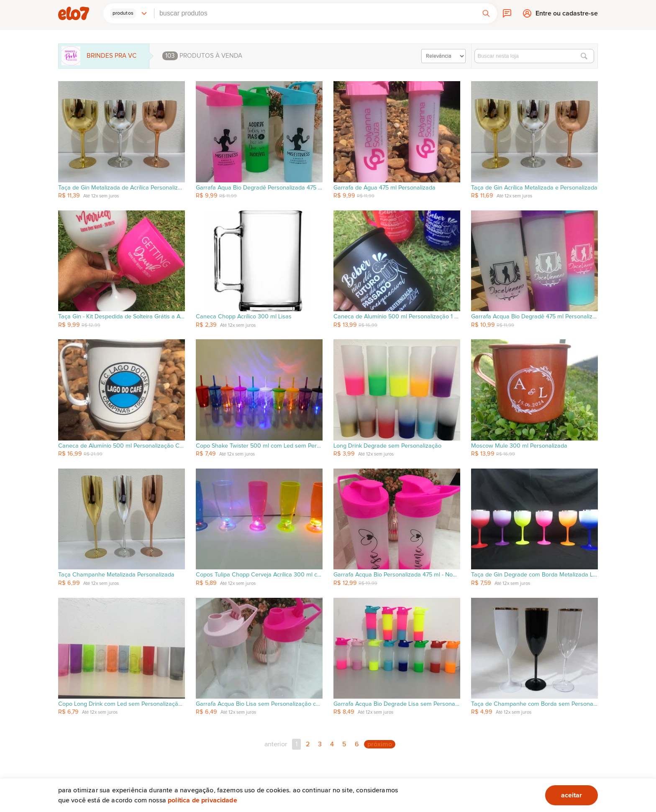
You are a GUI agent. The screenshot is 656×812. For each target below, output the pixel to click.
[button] (129, 13)
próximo (380, 744)
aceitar (571, 795)
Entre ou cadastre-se (567, 15)
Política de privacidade (202, 800)
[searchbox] (315, 13)
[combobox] (315, 13)
